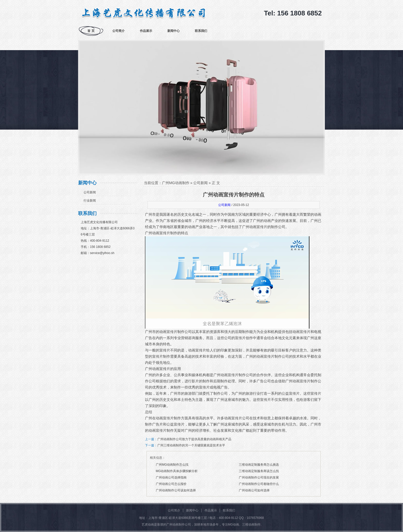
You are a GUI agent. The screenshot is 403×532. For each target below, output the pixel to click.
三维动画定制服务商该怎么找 (259, 471)
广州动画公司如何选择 (254, 490)
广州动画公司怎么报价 (171, 484)
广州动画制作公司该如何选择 (176, 490)
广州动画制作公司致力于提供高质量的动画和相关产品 (194, 439)
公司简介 (118, 31)
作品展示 (146, 31)
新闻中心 (173, 31)
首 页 (91, 31)
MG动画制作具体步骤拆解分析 (177, 471)
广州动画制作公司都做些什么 (259, 484)
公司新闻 (90, 192)
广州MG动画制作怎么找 (172, 465)
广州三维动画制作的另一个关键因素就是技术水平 (191, 445)
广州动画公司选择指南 (171, 477)
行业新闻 (90, 201)
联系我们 (201, 31)
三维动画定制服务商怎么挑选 (259, 465)
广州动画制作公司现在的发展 (259, 477)
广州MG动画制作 (176, 183)
